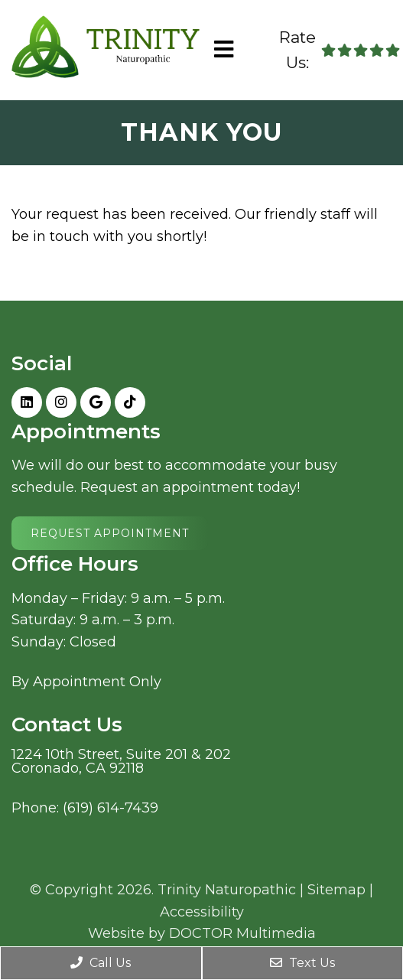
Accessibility (202, 912)
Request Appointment (110, 533)
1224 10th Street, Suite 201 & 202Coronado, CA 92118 (121, 761)
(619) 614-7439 (110, 808)
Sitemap (336, 890)
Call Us (101, 963)
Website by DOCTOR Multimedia (202, 933)
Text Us (302, 963)
